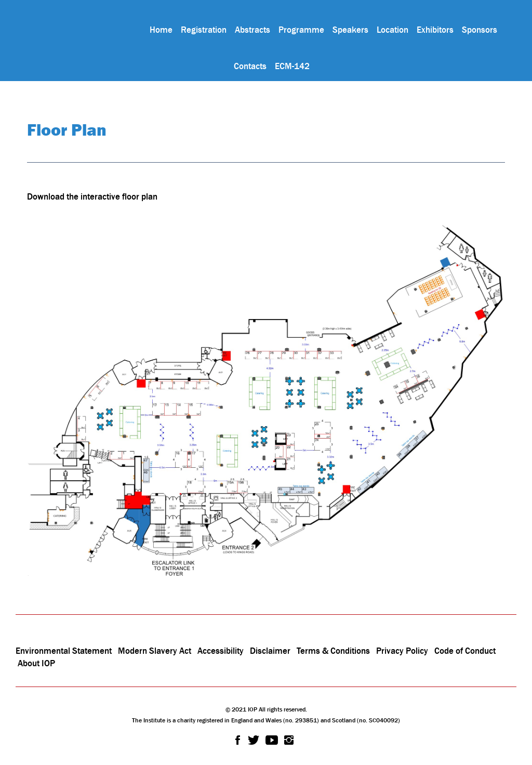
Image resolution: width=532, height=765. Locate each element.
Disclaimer (270, 651)
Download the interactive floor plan (92, 196)
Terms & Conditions (333, 651)
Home (161, 30)
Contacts (250, 66)
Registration (204, 30)
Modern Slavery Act (155, 651)
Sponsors (480, 30)
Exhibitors (435, 30)
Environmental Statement (64, 651)
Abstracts (252, 30)
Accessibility (222, 651)
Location (393, 30)
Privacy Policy (402, 651)
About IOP (36, 663)
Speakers (350, 30)
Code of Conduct (465, 651)
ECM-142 (292, 66)
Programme (301, 30)
